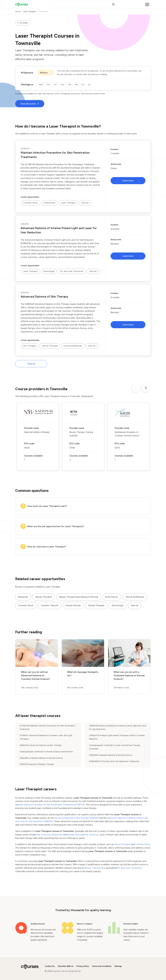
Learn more (128, 181)
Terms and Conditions (102, 966)
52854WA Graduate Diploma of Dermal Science (111, 755)
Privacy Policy (83, 966)
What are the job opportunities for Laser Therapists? (56, 526)
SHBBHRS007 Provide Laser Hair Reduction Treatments (114, 761)
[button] (83, 176)
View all (31, 364)
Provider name (32, 428)
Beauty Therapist (44, 597)
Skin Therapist (30, 346)
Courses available (33, 456)
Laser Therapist (30, 12)
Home (18, 12)
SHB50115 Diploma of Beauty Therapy (37, 764)
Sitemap (118, 966)
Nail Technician (44, 835)
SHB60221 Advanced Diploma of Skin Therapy (41, 745)
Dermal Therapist (50, 346)
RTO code (29, 444)
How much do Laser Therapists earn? (47, 506)
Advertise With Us (66, 966)
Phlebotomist (49, 203)
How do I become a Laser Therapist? (47, 547)
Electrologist (49, 271)
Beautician (23, 597)
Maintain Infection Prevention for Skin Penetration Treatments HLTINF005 (50, 805)
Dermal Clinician (73, 605)
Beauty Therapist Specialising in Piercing (79, 597)
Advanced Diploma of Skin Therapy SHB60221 (77, 818)
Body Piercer (112, 597)
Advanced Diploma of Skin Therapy (44, 297)
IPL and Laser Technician (72, 271)
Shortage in (27, 84)
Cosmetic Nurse (31, 203)
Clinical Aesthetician (73, 346)
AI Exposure (27, 73)
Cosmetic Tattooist (50, 605)
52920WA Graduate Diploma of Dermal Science (41, 758)
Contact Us (50, 966)
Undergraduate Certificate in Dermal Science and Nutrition (46, 752)
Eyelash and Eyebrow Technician (83, 835)
